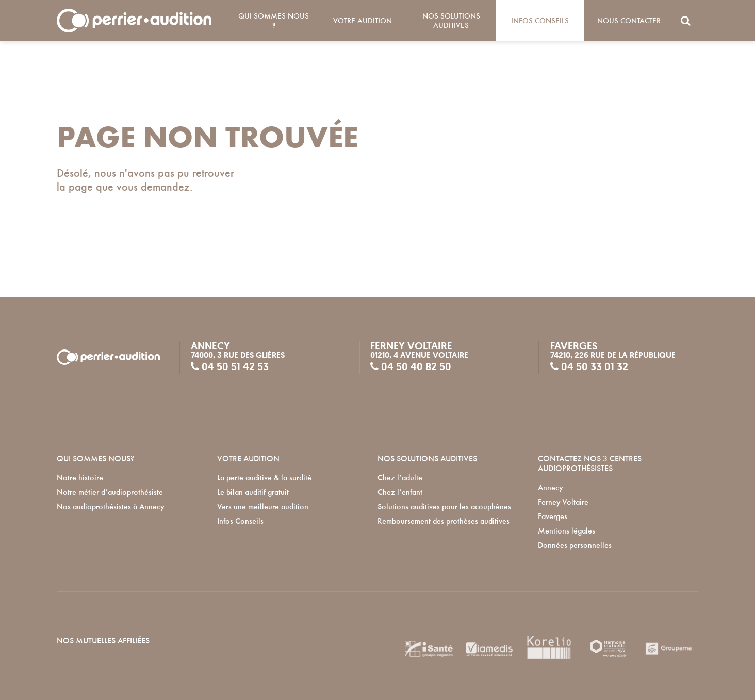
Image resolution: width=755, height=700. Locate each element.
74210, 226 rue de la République (613, 355)
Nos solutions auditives (451, 21)
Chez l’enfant (400, 492)
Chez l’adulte (400, 478)
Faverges (553, 516)
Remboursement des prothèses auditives (444, 521)
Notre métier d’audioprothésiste (110, 492)
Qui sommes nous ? (274, 21)
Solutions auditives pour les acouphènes (444, 507)
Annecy (551, 488)
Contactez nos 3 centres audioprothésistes (590, 463)
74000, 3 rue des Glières (238, 355)
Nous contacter (629, 21)
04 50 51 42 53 (230, 366)
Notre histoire (80, 478)
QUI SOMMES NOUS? (95, 459)
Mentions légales (567, 531)
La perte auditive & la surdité (264, 478)
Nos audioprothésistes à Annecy (111, 507)
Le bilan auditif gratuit (253, 492)
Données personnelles (575, 545)
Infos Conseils (540, 21)
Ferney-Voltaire (563, 502)
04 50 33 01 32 (589, 366)
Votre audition (363, 21)
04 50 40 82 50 (411, 366)
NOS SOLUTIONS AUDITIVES (427, 459)
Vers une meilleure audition (263, 507)
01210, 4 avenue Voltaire (419, 355)
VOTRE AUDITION (248, 459)
